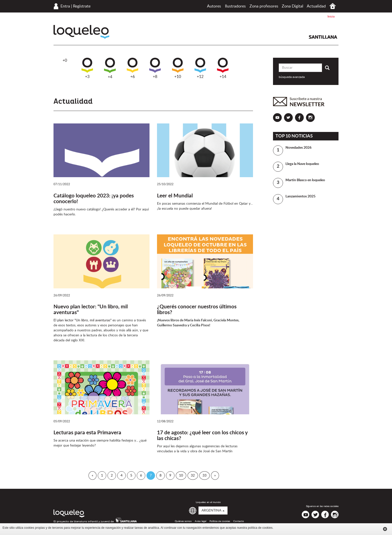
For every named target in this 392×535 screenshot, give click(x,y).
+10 (178, 68)
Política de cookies (220, 521)
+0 (65, 60)
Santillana (323, 37)
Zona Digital (292, 6)
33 (204, 476)
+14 (223, 68)
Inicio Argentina (333, 6)
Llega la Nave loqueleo (302, 164)
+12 (200, 68)
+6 (132, 68)
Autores (214, 6)
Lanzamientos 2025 (300, 196)
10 (181, 476)
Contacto (239, 521)
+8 (155, 68)
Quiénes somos (183, 521)
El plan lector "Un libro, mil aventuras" (82, 320)
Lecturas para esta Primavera (87, 433)
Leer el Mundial (175, 196)
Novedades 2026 (298, 148)
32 (193, 476)
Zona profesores (264, 6)
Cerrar (385, 529)
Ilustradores (235, 6)
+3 (87, 68)
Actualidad (316, 6)
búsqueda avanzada (292, 77)
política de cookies (260, 528)
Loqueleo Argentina (81, 32)
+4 (110, 68)
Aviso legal (200, 521)
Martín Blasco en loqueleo (305, 180)
